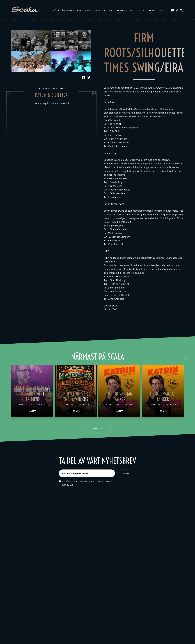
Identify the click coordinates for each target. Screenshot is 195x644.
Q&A (161, 10)
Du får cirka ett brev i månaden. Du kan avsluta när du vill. (87, 483)
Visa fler (97, 429)
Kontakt (141, 10)
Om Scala (100, 10)
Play (111, 10)
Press (152, 10)
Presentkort (125, 10)
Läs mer (32, 411)
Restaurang (84, 10)
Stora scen (40, 404)
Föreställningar (64, 10)
